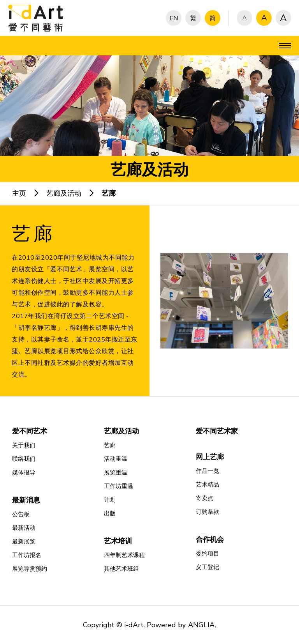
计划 (110, 500)
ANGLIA (201, 625)
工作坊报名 (27, 555)
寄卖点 (205, 498)
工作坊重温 (119, 486)
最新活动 (24, 528)
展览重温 (116, 472)
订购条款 (208, 512)
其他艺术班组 (121, 569)
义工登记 (208, 567)
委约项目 (208, 554)
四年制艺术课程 (124, 555)
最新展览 (24, 541)
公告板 (21, 514)
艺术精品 (208, 485)
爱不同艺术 (30, 431)
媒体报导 (24, 472)
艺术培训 (118, 541)
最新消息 (26, 500)
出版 (110, 513)
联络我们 (24, 459)
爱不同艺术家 (217, 431)
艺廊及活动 (64, 193)
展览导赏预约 (30, 569)
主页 (19, 193)
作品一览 (208, 471)
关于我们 (24, 445)
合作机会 (210, 540)
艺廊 (109, 193)
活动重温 (116, 459)
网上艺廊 (210, 457)
